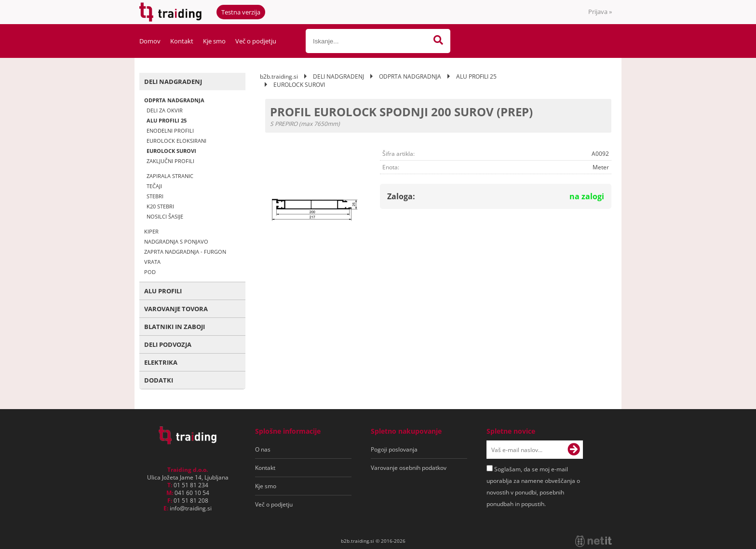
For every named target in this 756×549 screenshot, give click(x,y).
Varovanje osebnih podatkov (409, 468)
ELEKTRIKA (161, 362)
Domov (150, 41)
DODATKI (159, 380)
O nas (263, 449)
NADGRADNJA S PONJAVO (176, 241)
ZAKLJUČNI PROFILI (170, 161)
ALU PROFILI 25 (167, 120)
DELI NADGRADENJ (173, 82)
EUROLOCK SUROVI (171, 151)
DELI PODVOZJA (168, 344)
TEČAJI (154, 186)
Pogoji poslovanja (394, 449)
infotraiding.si (191, 508)
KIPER (151, 231)
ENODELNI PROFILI (170, 130)
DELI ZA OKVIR (165, 110)
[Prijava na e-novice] (574, 450)
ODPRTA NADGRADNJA (174, 100)
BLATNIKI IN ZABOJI (175, 327)
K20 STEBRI (160, 206)
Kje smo (214, 41)
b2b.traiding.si (279, 76)
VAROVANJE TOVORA (176, 309)
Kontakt (182, 41)
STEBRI (155, 196)
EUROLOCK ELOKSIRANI (176, 141)
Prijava (600, 12)
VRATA (152, 262)
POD (150, 272)
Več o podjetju (256, 41)
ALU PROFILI (163, 291)
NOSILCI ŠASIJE (165, 216)
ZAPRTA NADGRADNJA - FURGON (185, 252)
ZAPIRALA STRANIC (170, 176)
